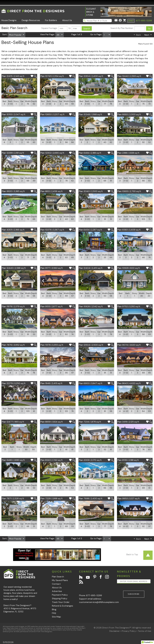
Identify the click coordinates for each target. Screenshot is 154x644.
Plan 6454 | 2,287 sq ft (90, 230)
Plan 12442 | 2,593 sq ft (129, 76)
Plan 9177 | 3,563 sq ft (52, 268)
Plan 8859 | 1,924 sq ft (52, 422)
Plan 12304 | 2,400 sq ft (91, 76)
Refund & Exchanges (63, 606)
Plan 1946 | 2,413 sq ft (51, 383)
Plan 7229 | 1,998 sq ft (52, 498)
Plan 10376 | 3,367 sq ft (52, 230)
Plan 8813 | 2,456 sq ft (52, 191)
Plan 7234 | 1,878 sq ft (90, 422)
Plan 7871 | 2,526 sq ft (13, 498)
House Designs (9, 20)
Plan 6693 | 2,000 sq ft (129, 114)
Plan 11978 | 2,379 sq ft (13, 306)
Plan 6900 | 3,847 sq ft (91, 383)
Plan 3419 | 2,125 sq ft (128, 422)
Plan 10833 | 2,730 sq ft (129, 191)
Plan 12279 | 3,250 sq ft (14, 383)
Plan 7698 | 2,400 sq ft (91, 498)
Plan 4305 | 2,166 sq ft (13, 230)
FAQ (54, 613)
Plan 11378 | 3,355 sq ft (52, 345)
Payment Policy (60, 595)
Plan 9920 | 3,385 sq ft (13, 191)
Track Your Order (61, 602)
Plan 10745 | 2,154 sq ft (52, 76)
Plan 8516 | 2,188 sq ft (128, 460)
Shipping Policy (60, 598)
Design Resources (31, 20)
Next (147, 35)
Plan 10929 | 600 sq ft (129, 268)
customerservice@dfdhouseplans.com (99, 602)
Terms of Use (144, 631)
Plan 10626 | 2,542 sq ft (91, 306)
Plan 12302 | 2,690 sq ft (52, 153)
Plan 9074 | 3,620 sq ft (129, 345)
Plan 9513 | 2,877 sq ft (52, 306)
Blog (54, 609)
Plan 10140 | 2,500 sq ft (91, 191)
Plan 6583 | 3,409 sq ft (129, 230)
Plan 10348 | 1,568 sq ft (90, 114)
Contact (56, 584)
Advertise (57, 591)
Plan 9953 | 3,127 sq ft (129, 498)
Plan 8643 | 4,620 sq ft (129, 383)
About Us (67, 20)
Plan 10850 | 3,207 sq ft (52, 114)
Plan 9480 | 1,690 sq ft (13, 460)
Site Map (56, 617)
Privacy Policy (129, 631)
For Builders (51, 20)
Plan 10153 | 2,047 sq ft (14, 114)
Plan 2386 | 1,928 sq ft (128, 153)
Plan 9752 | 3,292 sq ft (129, 306)
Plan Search (58, 577)
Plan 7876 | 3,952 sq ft (13, 345)
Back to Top (132, 555)
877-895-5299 (144, 21)
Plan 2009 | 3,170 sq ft (90, 460)
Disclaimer (115, 631)
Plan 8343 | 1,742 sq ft (52, 460)
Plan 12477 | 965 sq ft (13, 422)
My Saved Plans (60, 580)
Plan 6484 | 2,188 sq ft (90, 153)
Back (138, 35)
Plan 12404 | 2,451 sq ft (91, 268)
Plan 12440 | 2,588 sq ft (14, 268)
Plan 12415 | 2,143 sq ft (13, 76)
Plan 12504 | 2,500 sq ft (91, 345)
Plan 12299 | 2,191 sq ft (13, 153)
